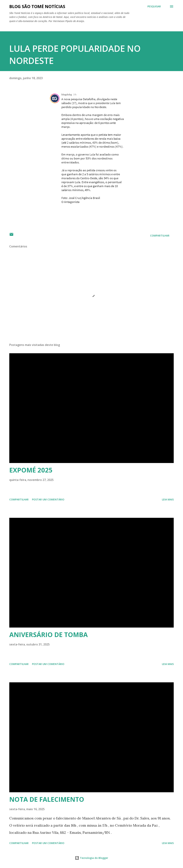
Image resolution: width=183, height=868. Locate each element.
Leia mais (168, 499)
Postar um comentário (48, 499)
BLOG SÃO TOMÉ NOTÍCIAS (37, 6)
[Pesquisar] (154, 6)
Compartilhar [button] (160, 236)
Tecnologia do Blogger (91, 858)
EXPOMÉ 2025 (31, 470)
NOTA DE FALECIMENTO (47, 799)
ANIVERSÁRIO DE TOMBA (49, 635)
